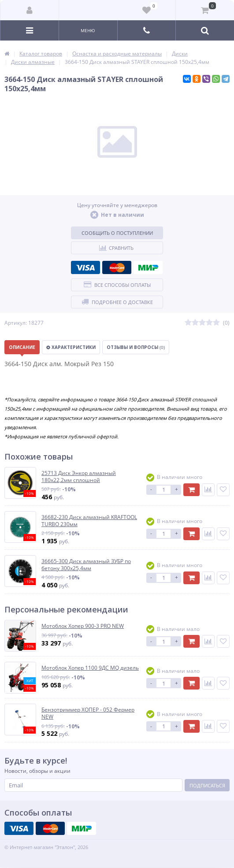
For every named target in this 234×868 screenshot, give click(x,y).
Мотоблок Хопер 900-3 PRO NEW (83, 626)
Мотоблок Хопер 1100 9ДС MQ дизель (90, 668)
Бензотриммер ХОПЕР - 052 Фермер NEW (88, 713)
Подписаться (207, 785)
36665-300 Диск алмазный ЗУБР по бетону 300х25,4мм (86, 565)
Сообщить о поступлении (117, 233)
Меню (88, 30)
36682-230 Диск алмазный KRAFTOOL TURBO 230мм (89, 521)
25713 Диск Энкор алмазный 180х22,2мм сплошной (79, 477)
